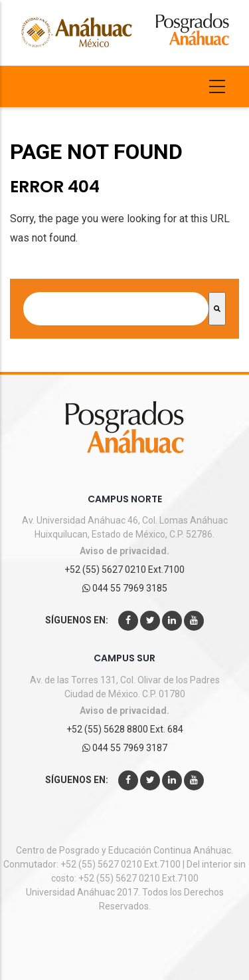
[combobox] (116, 309)
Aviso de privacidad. (124, 551)
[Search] (217, 309)
